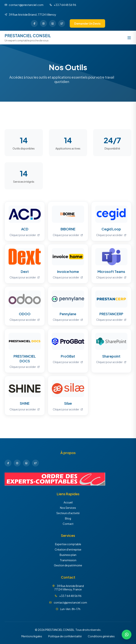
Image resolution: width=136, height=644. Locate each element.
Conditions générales (101, 636)
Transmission (68, 560)
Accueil (68, 502)
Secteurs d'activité (68, 513)
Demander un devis (87, 23)
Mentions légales (32, 636)
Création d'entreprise (68, 549)
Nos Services (68, 508)
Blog (68, 518)
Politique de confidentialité (65, 636)
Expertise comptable (68, 544)
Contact (68, 524)
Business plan (68, 555)
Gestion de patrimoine (68, 565)
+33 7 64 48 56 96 (70, 596)
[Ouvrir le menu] (129, 38)
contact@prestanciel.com (70, 602)
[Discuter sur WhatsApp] (127, 635)
